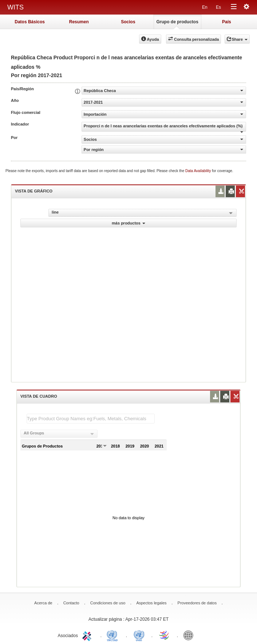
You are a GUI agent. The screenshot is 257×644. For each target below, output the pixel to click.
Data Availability (199, 171)
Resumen (79, 22)
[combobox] (59, 434)
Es (218, 7)
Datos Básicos (30, 22)
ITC (88, 635)
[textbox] (91, 419)
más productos (128, 223)
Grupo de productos (177, 22)
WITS (15, 7)
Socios (128, 22)
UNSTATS (139, 635)
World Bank (190, 635)
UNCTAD (114, 635)
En (205, 7)
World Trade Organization (165, 635)
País (227, 22)
